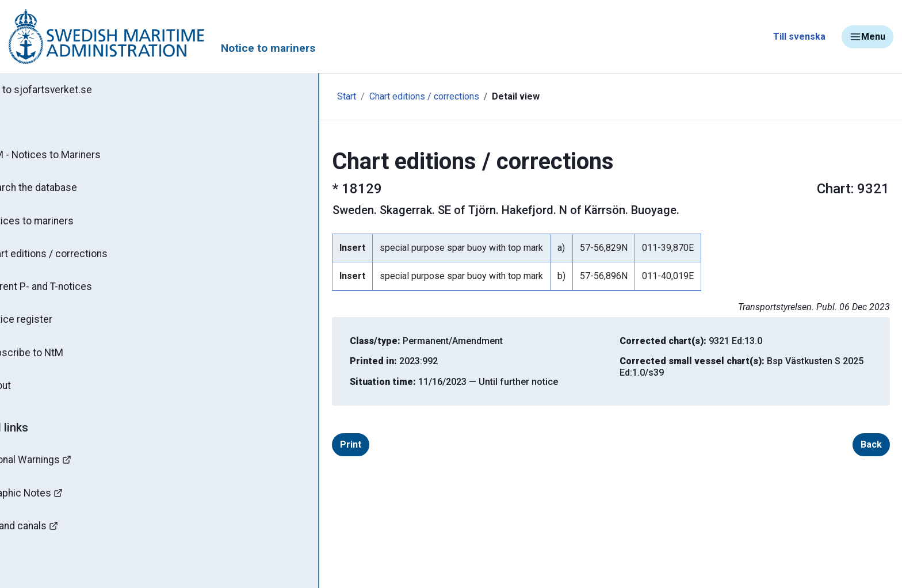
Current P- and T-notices (76, 292)
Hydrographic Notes (61, 503)
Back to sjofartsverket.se (75, 90)
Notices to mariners (66, 224)
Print (299, 444)
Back (819, 444)
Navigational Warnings (66, 469)
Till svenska (799, 37)
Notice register (55, 326)
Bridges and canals (58, 537)
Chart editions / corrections (83, 258)
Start (243, 96)
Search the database (68, 190)
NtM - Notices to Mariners (80, 156)
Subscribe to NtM (61, 360)
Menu (867, 37)
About (34, 394)
